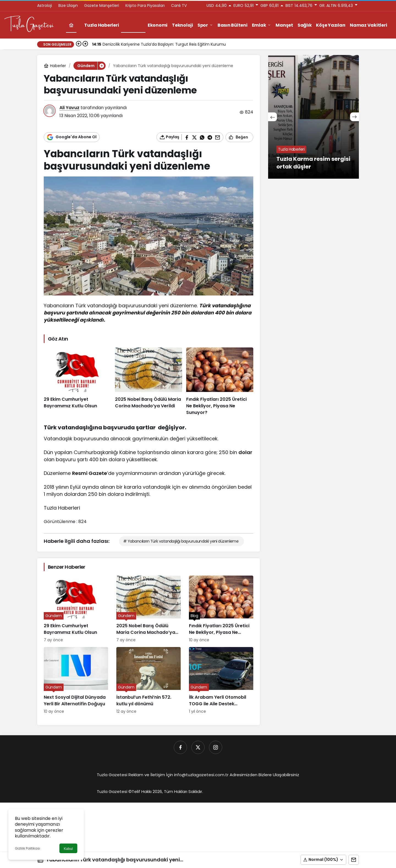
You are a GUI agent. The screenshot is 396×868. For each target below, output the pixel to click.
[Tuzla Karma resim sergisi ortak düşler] (313, 117)
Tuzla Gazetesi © (114, 791)
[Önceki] (79, 44)
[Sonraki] (85, 44)
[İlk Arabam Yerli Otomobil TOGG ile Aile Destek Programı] (221, 681)
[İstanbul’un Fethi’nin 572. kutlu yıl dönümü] (148, 681)
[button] (323, 860)
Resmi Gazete (90, 473)
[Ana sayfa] (71, 25)
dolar (245, 452)
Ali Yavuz (69, 108)
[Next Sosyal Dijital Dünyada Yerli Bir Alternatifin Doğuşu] (76, 681)
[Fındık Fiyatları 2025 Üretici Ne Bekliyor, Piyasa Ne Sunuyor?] (220, 382)
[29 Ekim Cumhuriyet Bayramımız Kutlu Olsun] (77, 382)
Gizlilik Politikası (28, 848)
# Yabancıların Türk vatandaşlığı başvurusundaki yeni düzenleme (181, 541)
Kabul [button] (68, 849)
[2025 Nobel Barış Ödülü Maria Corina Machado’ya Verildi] (148, 382)
